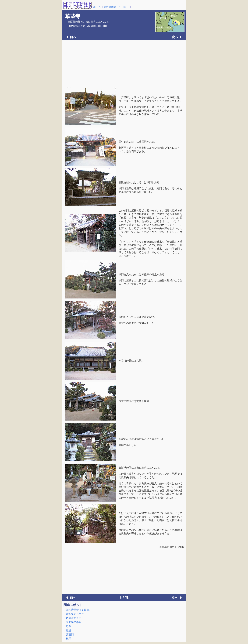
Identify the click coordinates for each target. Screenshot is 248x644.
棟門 (69, 639)
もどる (124, 598)
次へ (175, 37)
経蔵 (69, 626)
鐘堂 (69, 630)
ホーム (97, 7)
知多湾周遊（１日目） (116, 7)
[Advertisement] (124, 63)
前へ (73, 37)
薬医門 (70, 635)
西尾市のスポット (76, 618)
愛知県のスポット (76, 614)
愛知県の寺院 (74, 622)
